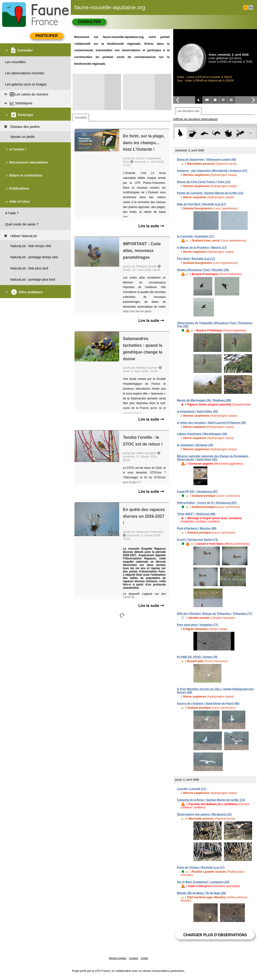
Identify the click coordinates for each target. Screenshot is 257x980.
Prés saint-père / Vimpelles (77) (198, 625)
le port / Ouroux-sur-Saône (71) (198, 540)
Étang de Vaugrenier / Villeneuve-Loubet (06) (206, 160)
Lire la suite (151, 226)
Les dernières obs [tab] (188, 111)
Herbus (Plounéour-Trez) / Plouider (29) (203, 270)
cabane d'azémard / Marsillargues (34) (202, 434)
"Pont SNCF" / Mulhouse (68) (196, 514)
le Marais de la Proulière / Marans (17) (202, 248)
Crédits (144, 958)
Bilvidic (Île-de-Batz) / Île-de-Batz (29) (201, 893)
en (251, 7)
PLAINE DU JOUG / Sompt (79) (197, 657)
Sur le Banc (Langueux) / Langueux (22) (203, 882)
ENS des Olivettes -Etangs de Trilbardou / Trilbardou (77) (215, 614)
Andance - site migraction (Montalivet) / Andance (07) (212, 171)
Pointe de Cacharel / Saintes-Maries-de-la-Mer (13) (210, 193)
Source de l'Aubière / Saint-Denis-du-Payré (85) (208, 704)
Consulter (89, 22)
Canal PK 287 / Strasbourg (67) (197, 492)
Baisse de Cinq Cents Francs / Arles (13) (204, 182)
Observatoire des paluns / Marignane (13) (204, 814)
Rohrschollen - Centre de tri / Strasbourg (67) (207, 503)
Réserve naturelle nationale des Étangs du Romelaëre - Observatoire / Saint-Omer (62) (213, 458)
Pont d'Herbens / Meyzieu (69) (197, 528)
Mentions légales (118, 958)
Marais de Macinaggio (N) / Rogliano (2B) (204, 400)
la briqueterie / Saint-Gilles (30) (197, 412)
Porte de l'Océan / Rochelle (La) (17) (201, 868)
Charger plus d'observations (215, 935)
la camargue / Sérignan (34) (195, 445)
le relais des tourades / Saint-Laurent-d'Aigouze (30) (211, 423)
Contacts (134, 958)
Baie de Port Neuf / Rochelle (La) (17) (201, 204)
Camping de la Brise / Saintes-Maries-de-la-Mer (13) (211, 800)
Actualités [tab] (81, 118)
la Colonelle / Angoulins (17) (196, 236)
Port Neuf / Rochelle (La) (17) (196, 259)
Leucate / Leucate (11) (191, 789)
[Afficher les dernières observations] (195, 119)
